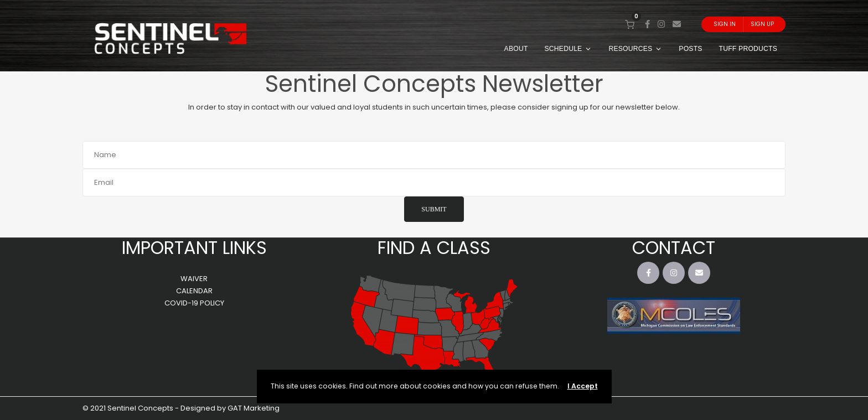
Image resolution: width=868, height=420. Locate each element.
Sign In (725, 24)
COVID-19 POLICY (194, 303)
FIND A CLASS (434, 248)
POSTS (690, 49)
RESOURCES (635, 49)
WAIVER (194, 279)
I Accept (583, 386)
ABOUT (516, 49)
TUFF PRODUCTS (748, 49)
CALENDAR (194, 291)
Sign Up (762, 24)
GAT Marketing (254, 408)
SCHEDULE (569, 49)
